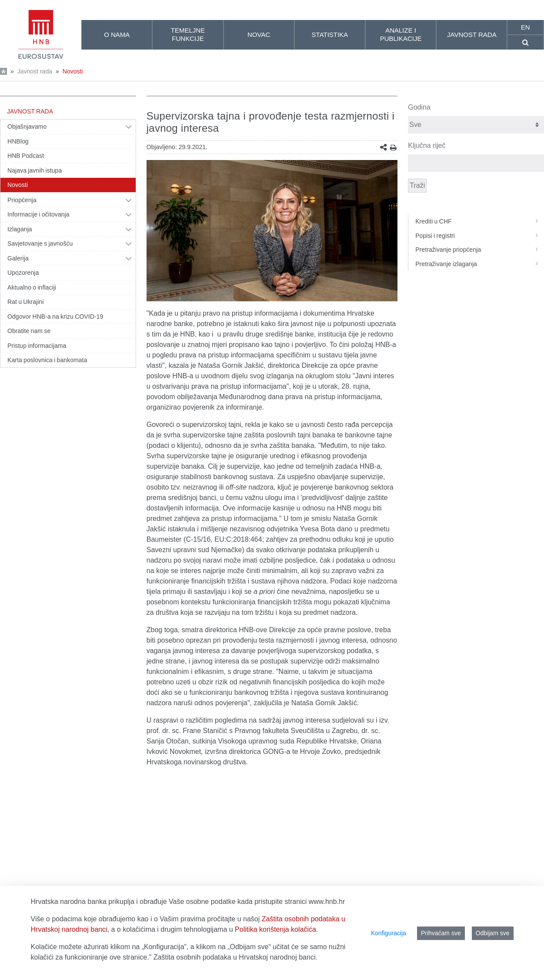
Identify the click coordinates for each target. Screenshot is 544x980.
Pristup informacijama (37, 346)
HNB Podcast (26, 156)
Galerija (18, 258)
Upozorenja (23, 273)
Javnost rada (35, 71)
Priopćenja (22, 200)
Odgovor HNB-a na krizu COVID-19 (55, 317)
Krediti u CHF (480, 221)
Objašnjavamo (27, 127)
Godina (419, 107)
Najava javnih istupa (35, 170)
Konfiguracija (389, 933)
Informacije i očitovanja (38, 214)
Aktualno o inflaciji (32, 287)
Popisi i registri (480, 236)
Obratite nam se (29, 331)
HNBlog (18, 141)
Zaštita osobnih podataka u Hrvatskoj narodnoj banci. (235, 957)
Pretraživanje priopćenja (480, 250)
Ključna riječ (427, 145)
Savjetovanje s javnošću (40, 243)
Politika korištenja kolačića (275, 929)
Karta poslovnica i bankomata (47, 360)
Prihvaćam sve (441, 933)
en (526, 27)
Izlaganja (20, 229)
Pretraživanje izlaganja (480, 264)
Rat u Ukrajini (26, 302)
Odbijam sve (493, 933)
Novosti (73, 71)
